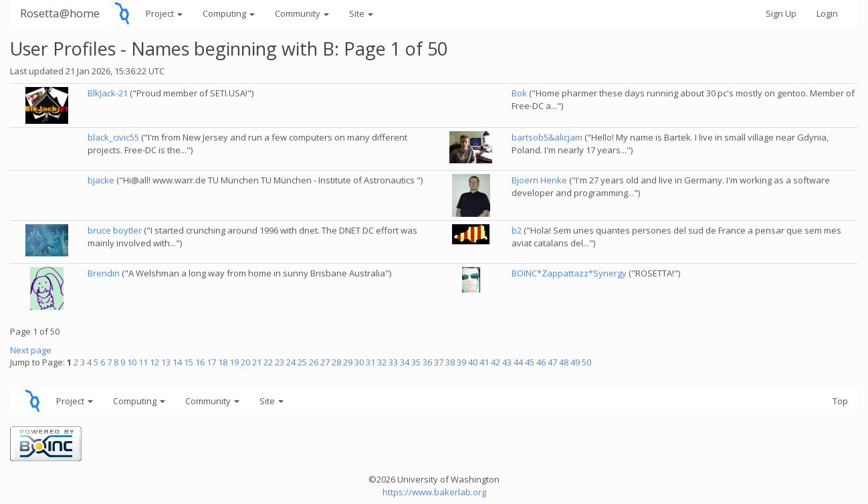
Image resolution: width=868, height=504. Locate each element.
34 (405, 362)
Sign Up (781, 13)
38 (450, 362)
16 (200, 362)
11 (143, 362)
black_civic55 (113, 137)
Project (164, 13)
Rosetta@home (60, 13)
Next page (31, 350)
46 (541, 362)
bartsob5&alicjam (547, 137)
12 (154, 362)
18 (223, 362)
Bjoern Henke (539, 180)
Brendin (104, 273)
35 (416, 362)
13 (166, 362)
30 (359, 362)
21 (257, 362)
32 (382, 362)
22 (268, 362)
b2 (517, 230)
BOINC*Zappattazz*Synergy (569, 273)
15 (189, 362)
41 (484, 362)
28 (336, 362)
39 (461, 362)
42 (496, 362)
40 (473, 362)
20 (245, 362)
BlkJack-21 (108, 93)
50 (586, 362)
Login (827, 13)
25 (302, 362)
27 (325, 362)
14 (177, 362)
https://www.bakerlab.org (434, 492)
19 (234, 362)
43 (507, 362)
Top (840, 401)
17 (211, 362)
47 (552, 362)
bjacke (101, 180)
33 (393, 362)
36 (427, 362)
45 (530, 362)
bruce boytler (115, 230)
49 (575, 362)
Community (302, 13)
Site (361, 13)
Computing (229, 13)
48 (564, 362)
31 (370, 362)
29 (348, 362)
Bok (519, 93)
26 (314, 362)
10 (132, 362)
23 (280, 362)
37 (439, 362)
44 (518, 362)
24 (291, 362)
